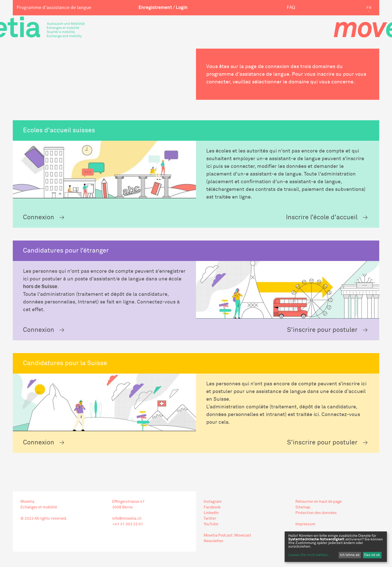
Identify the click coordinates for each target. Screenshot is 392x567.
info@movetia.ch (127, 519)
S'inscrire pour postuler (322, 330)
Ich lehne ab (350, 555)
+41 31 (118, 524)
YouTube (211, 524)
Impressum (305, 524)
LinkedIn (211, 513)
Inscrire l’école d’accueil (322, 217)
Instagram (213, 502)
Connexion (39, 217)
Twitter (210, 519)
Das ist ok (372, 555)
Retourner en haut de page (319, 502)
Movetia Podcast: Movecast (227, 535)
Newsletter (214, 541)
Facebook (212, 507)
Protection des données (316, 513)
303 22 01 (134, 524)
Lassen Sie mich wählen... (309, 555)
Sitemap (303, 507)
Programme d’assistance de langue (54, 8)
